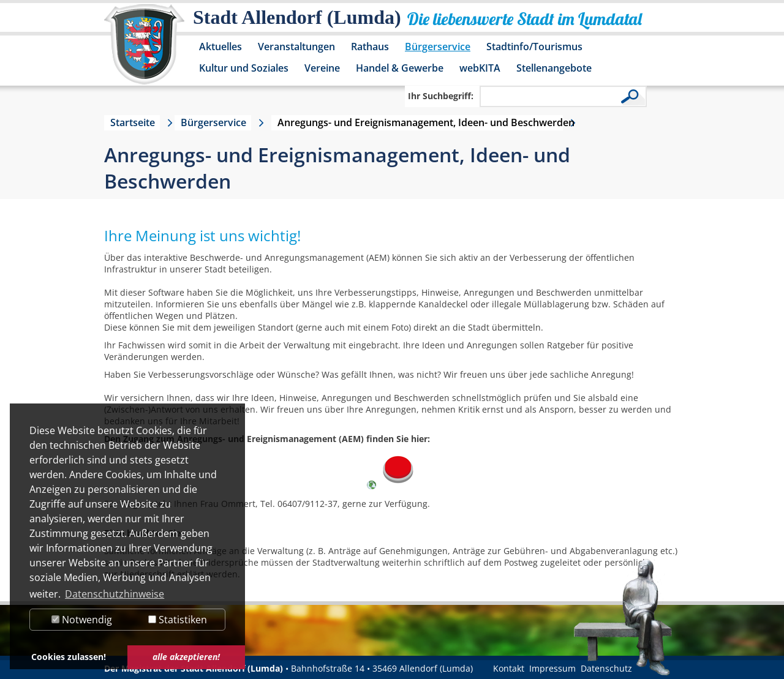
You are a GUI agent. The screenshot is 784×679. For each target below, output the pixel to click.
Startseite (133, 122)
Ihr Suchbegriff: (441, 96)
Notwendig (82, 620)
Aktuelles (221, 47)
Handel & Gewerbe (400, 68)
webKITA (480, 68)
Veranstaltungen (296, 47)
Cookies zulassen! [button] (69, 657)
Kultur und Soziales (244, 68)
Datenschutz (606, 668)
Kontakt (509, 668)
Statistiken (178, 620)
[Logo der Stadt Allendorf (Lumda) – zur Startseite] (144, 50)
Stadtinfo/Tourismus (534, 47)
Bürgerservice (438, 47)
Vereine (322, 68)
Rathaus (370, 47)
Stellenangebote (554, 68)
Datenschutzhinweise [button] (115, 594)
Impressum (552, 668)
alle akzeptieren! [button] (186, 657)
